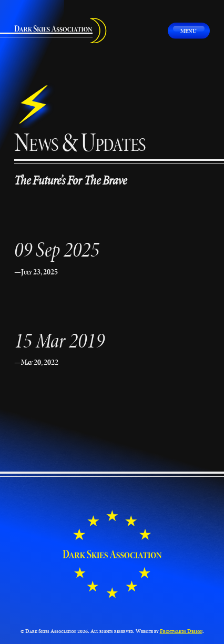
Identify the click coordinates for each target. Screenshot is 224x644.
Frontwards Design (181, 631)
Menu (189, 31)
